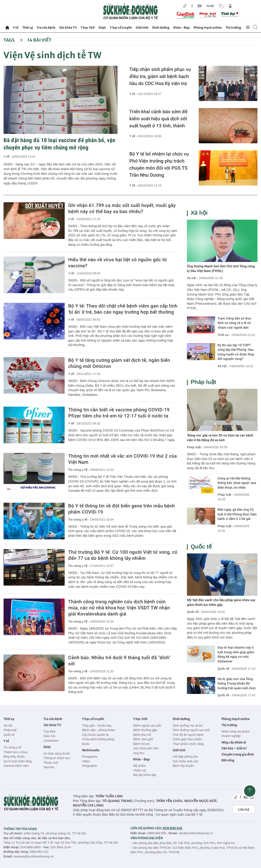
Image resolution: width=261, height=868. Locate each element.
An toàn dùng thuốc (57, 753)
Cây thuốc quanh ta (95, 735)
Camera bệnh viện (16, 766)
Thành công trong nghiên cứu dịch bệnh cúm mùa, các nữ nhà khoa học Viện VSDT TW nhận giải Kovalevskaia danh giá (119, 608)
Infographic (90, 766)
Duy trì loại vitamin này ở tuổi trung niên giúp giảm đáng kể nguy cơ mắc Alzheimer (236, 655)
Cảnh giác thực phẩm (188, 739)
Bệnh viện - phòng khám (99, 730)
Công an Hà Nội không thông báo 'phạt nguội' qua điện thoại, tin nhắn (237, 483)
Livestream (51, 741)
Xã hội (199, 213)
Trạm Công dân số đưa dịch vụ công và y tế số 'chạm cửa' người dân (234, 323)
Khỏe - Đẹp (182, 28)
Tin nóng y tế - (79, 470)
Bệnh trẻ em (141, 744)
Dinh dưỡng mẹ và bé (188, 726)
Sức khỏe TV (68, 28)
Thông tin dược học (57, 758)
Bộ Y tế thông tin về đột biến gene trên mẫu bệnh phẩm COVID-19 (122, 509)
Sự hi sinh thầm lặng (18, 761)
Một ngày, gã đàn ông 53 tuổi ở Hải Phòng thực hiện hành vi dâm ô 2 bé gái (237, 514)
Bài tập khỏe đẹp (145, 775)
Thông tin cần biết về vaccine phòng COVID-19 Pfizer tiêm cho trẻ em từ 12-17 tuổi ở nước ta (119, 413)
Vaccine (49, 767)
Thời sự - (224, 335)
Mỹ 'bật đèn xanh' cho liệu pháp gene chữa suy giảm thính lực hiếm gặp (221, 603)
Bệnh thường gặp (145, 730)
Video (86, 761)
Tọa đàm (50, 731)
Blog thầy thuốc (14, 757)
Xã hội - (192, 278)
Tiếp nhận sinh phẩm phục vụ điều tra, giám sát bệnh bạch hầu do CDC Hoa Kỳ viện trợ (160, 76)
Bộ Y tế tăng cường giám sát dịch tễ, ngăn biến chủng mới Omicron (119, 363)
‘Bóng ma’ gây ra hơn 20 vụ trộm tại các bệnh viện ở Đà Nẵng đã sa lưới (220, 438)
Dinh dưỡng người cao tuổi (191, 730)
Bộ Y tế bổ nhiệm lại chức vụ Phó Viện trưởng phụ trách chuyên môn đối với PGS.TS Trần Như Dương (159, 164)
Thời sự (27, 28)
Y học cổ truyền (121, 28)
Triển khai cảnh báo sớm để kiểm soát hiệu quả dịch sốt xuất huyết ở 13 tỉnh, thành (158, 119)
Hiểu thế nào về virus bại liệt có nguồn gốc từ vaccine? (118, 263)
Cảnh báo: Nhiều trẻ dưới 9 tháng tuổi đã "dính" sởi (119, 661)
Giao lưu (49, 736)
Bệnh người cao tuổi (147, 726)
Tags (13, 40)
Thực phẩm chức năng (188, 744)
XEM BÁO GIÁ (172, 828)
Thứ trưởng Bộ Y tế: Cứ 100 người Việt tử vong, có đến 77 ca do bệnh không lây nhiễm (123, 555)
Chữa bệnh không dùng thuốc (98, 741)
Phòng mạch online (208, 28)
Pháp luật (203, 382)
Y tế (16, 28)
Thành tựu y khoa (16, 752)
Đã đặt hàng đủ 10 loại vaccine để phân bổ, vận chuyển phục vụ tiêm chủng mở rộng (59, 144)
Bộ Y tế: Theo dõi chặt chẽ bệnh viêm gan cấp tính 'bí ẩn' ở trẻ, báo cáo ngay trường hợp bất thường (123, 309)
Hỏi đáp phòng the (185, 757)
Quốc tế (201, 547)
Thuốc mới (51, 763)
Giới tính (142, 28)
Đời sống (228, 760)
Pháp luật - (195, 447)
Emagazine (90, 757)
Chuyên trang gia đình (238, 754)
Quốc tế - (194, 612)
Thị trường (233, 28)
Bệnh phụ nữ (142, 735)
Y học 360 (88, 28)
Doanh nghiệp (231, 736)
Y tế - (8, 157)
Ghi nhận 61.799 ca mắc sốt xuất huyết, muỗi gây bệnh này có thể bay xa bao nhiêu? (122, 208)
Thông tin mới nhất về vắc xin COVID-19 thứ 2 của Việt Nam (123, 459)
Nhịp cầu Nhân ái (234, 742)
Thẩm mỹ (139, 770)
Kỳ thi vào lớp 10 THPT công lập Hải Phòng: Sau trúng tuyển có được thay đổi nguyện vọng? (236, 352)
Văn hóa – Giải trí (234, 748)
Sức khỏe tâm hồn (146, 748)
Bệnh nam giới (143, 739)
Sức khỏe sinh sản (186, 761)
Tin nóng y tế (12, 747)
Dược (102, 28)
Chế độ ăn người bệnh (188, 735)
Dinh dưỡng (161, 28)
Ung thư (139, 753)
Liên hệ (244, 810)
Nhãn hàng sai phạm (236, 731)
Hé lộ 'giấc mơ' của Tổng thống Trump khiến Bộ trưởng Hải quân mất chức (237, 684)
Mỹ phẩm (139, 766)
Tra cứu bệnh (46, 28)
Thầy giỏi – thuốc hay (97, 726)
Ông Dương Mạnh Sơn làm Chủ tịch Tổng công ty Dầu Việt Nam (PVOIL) (221, 269)
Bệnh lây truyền (184, 766)
